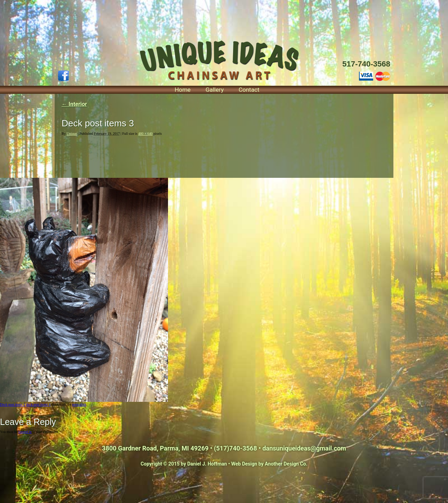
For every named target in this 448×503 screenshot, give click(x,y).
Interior (74, 104)
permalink (79, 404)
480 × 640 (145, 134)
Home (183, 90)
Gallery (215, 90)
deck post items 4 (38, 404)
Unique (72, 134)
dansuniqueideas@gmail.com (304, 448)
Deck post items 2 (13, 404)
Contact (249, 90)
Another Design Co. (286, 464)
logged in (25, 432)
